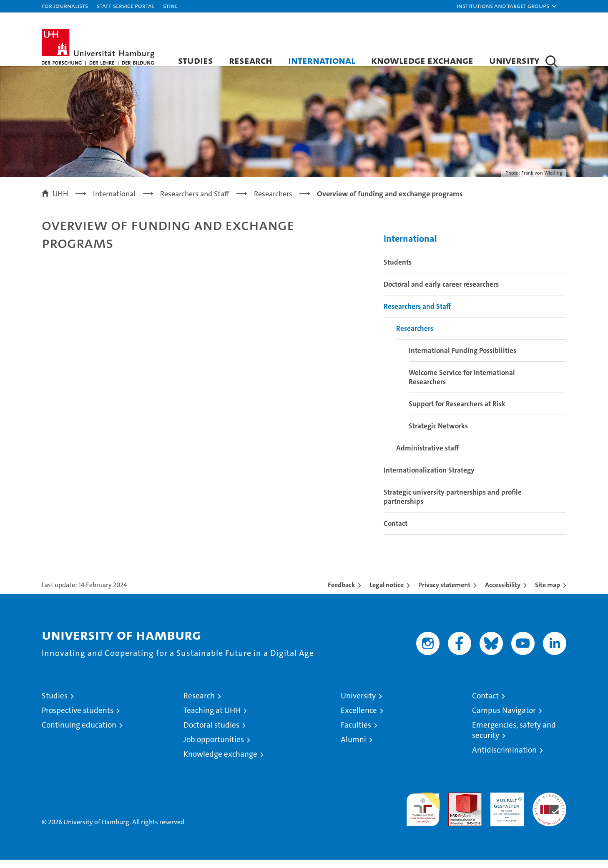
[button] (507, 6)
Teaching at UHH (212, 719)
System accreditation (549, 810)
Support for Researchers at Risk (457, 412)
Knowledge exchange (422, 60)
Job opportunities (214, 748)
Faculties (356, 733)
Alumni (353, 748)
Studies (196, 60)
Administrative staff (427, 456)
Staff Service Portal (126, 6)
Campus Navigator (504, 719)
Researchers (415, 337)
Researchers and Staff (417, 315)
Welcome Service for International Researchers (462, 385)
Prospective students (78, 719)
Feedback (341, 593)
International (322, 60)
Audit (456, 805)
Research (251, 60)
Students (398, 270)
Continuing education (79, 733)
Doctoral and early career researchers (441, 293)
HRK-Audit (505, 805)
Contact (396, 532)
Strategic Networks (438, 434)
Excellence (359, 719)
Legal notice (387, 593)
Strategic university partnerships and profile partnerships (453, 505)
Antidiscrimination (504, 758)
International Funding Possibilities (462, 359)
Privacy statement (444, 593)
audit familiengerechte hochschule (423, 814)
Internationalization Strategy (429, 478)
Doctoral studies (211, 733)
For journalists (65, 6)
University (514, 60)
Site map (548, 593)
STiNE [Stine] (170, 6)
